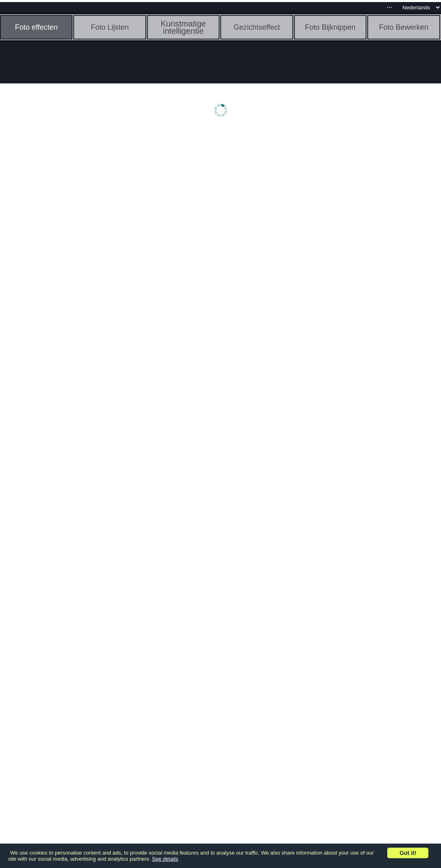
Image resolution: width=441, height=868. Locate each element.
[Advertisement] (63, 259)
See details (165, 859)
